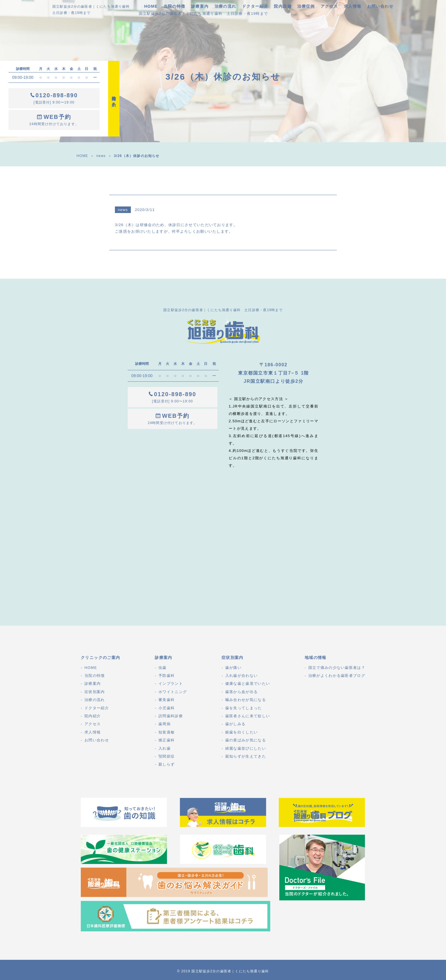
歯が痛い (233, 668)
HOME (151, 6)
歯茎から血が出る (241, 692)
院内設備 (283, 6)
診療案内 (200, 6)
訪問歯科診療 (171, 716)
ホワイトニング (173, 692)
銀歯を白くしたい (241, 732)
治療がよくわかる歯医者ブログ (337, 676)
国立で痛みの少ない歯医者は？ (337, 668)
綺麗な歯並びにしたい (246, 748)
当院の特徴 (175, 6)
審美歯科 (167, 700)
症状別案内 (95, 692)
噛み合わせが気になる (246, 700)
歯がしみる (236, 724)
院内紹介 (93, 716)
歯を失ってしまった (244, 708)
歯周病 (165, 724)
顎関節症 (167, 756)
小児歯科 (167, 708)
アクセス (329, 6)
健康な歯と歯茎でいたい (248, 684)
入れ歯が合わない (241, 676)
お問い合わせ (380, 6)
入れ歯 (165, 748)
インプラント (171, 684)
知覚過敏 (167, 732)
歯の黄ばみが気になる (246, 740)
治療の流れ (225, 6)
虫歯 (163, 668)
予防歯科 (167, 676)
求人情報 (353, 6)
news (101, 156)
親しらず (167, 764)
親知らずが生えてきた (246, 756)
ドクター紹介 (255, 6)
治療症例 (306, 6)
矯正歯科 (167, 740)
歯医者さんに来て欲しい (248, 716)
